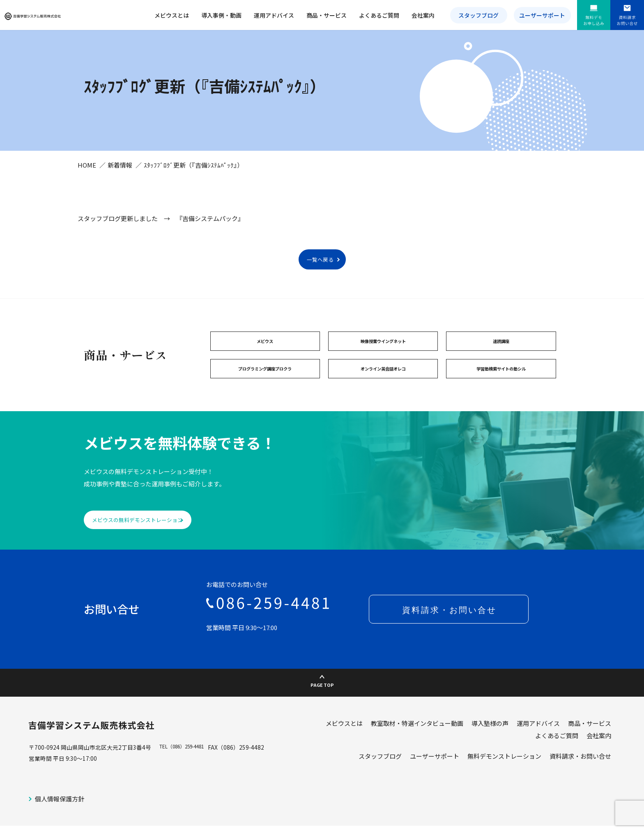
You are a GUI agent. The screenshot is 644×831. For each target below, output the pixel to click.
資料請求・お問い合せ (580, 770)
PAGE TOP (322, 693)
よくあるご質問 (379, 15)
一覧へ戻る (320, 269)
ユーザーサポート (542, 15)
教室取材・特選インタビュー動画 (417, 737)
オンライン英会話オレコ (383, 382)
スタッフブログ (478, 15)
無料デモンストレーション (504, 770)
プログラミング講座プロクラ (265, 382)
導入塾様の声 (490, 737)
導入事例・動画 (221, 15)
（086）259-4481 (193, 761)
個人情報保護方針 (60, 813)
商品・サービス (327, 15)
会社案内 (423, 15)
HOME (87, 174)
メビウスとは (172, 15)
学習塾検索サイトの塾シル (501, 382)
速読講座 (501, 352)
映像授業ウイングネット (383, 352)
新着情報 (120, 174)
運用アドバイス (274, 15)
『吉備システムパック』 (210, 228)
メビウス (265, 352)
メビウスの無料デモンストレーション (153, 535)
